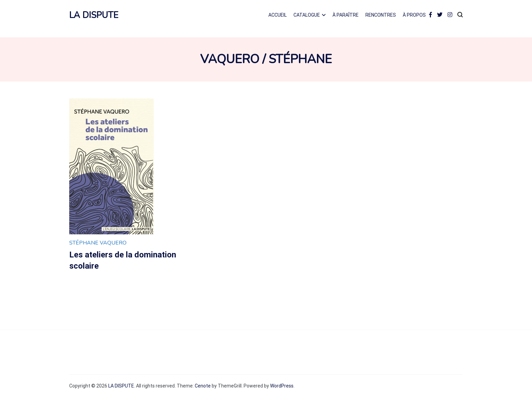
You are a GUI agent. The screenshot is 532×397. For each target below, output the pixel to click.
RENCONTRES (381, 15)
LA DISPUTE (94, 15)
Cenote (203, 386)
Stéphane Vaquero (98, 243)
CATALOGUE (307, 15)
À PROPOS (414, 15)
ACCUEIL (278, 15)
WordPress (282, 386)
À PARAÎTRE (346, 15)
